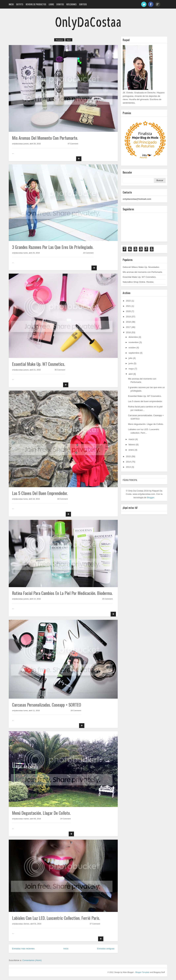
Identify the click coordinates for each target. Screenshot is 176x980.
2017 (128, 327)
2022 (128, 301)
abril (131, 374)
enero (131, 450)
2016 (128, 332)
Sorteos (83, 4)
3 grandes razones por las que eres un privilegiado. (53, 247)
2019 (128, 317)
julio (131, 358)
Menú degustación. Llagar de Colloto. (41, 813)
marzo (132, 439)
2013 (128, 467)
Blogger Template (142, 972)
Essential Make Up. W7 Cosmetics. (39, 364)
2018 (128, 322)
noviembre (134, 342)
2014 (128, 462)
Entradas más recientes (23, 949)
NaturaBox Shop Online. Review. (138, 282)
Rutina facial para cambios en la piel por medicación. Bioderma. (62, 593)
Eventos (60, 4)
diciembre (133, 337)
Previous (59, 40)
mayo (131, 369)
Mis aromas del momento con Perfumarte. (45, 138)
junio (131, 363)
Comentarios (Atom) (32, 960)
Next (69, 40)
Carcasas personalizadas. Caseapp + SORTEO (47, 705)
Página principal (130, 480)
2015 (128, 456)
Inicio (11, 4)
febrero (132, 445)
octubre (132, 348)
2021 (128, 306)
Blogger (151, 498)
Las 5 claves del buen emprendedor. (40, 493)
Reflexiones (71, 4)
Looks (51, 4)
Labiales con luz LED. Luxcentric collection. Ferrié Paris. (56, 918)
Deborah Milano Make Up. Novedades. (141, 267)
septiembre (134, 353)
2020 (128, 311)
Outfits (20, 4)
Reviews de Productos (36, 4)
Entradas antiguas (106, 949)
